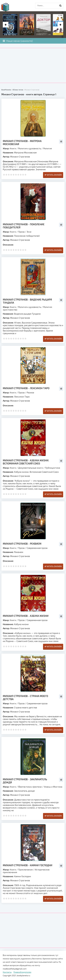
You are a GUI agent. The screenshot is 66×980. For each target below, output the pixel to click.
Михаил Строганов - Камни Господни (28, 865)
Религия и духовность (30, 148)
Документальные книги (31, 468)
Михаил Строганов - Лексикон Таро (26, 388)
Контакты (7, 972)
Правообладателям (22, 972)
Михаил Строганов (20, 157)
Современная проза (37, 548)
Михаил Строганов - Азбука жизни (26, 616)
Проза (21, 232)
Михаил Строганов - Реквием (22, 544)
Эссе (29, 232)
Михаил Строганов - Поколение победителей (24, 226)
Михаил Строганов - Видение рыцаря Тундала (27, 301)
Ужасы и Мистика (53, 787)
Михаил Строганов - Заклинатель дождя (25, 781)
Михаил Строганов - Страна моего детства (25, 698)
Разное (30, 392)
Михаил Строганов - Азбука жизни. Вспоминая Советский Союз (26, 462)
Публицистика (52, 468)
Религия (47, 148)
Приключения (25, 869)
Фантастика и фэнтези (30, 787)
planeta (8, 7)
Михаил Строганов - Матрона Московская (22, 143)
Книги (13, 148)
